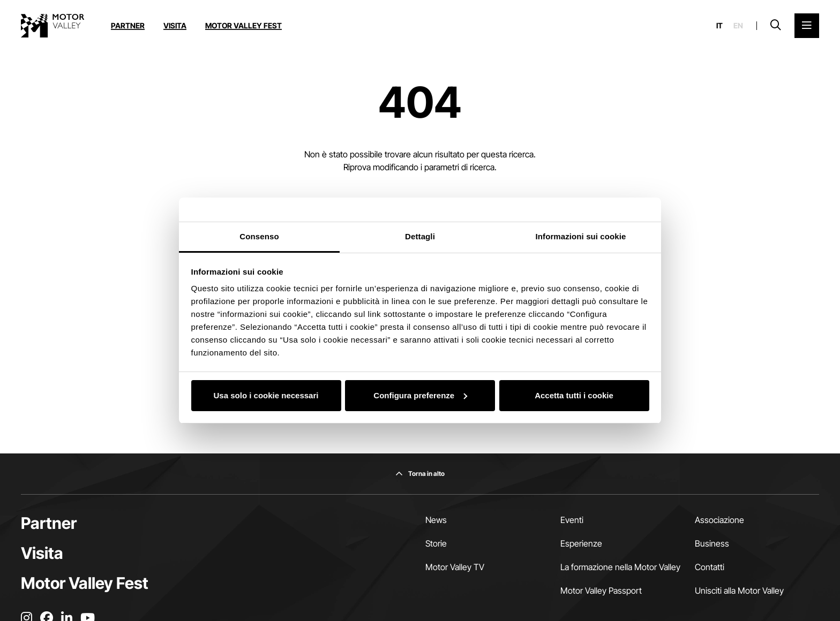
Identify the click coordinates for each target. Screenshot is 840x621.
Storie (436, 543)
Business (712, 543)
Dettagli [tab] (420, 236)
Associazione (719, 520)
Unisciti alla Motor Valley (739, 590)
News (436, 520)
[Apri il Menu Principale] (807, 26)
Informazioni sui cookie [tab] (581, 236)
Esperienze (581, 543)
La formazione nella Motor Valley (620, 567)
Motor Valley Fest (243, 25)
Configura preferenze (420, 395)
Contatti (710, 567)
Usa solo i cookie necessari (266, 395)
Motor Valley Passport (601, 590)
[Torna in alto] (420, 474)
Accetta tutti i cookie (574, 395)
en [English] (738, 26)
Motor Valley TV (455, 567)
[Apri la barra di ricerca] (776, 26)
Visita (175, 25)
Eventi (572, 520)
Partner (128, 25)
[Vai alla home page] (52, 26)
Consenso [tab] (259, 236)
